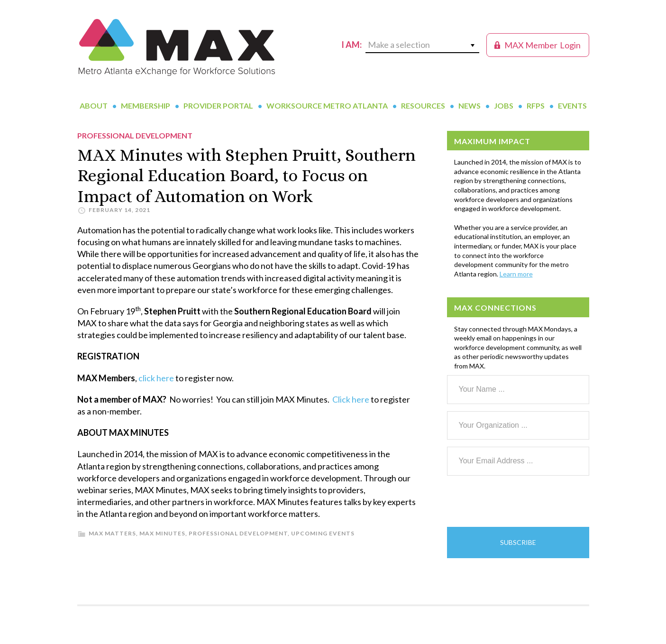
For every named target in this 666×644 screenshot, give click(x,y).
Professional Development (238, 533)
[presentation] (519, 501)
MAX (177, 47)
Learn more (516, 274)
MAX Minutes (162, 533)
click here (156, 378)
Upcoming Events (323, 533)
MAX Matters (112, 533)
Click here (351, 399)
